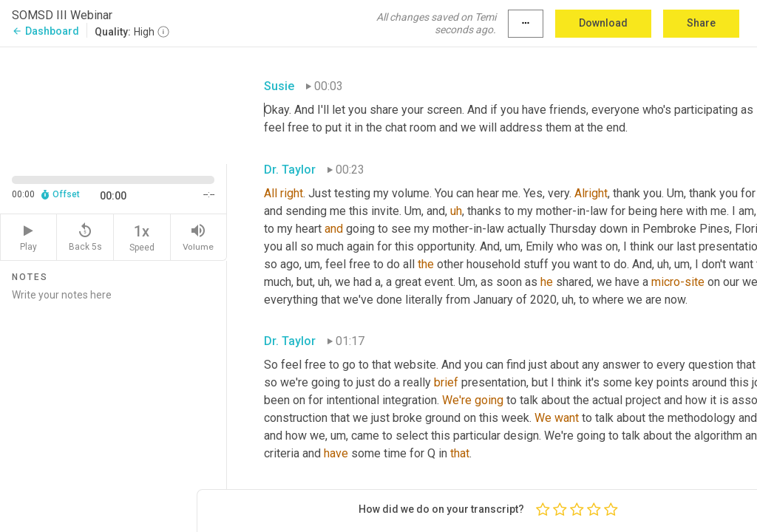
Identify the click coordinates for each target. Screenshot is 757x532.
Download (603, 23)
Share (701, 23)
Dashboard (45, 31)
